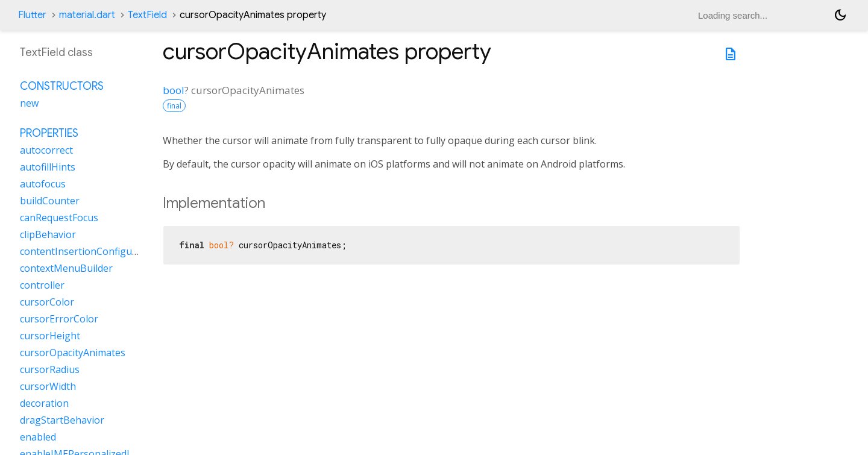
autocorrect (46, 150)
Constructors (62, 86)
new (29, 103)
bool (174, 90)
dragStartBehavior (62, 420)
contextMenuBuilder (66, 268)
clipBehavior (48, 234)
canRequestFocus (59, 218)
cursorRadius (50, 369)
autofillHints (48, 167)
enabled (38, 437)
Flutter (32, 15)
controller (42, 285)
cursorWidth (48, 386)
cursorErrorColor (59, 319)
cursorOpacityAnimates (73, 353)
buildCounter (50, 201)
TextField (147, 15)
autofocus (43, 184)
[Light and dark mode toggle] (840, 15)
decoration (44, 403)
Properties (49, 133)
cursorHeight (50, 336)
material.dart (87, 15)
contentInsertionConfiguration (90, 251)
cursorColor (47, 302)
